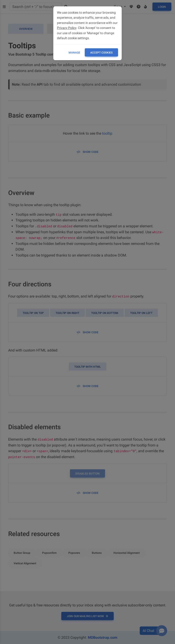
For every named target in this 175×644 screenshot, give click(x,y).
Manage (74, 53)
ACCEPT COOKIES (101, 53)
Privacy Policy (67, 28)
